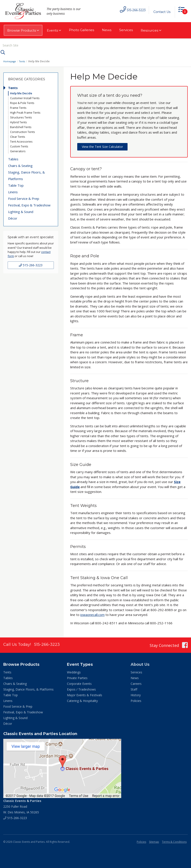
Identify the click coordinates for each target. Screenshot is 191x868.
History (136, 694)
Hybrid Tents (18, 121)
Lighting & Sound (21, 211)
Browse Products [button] (23, 30)
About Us (140, 664)
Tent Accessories (21, 141)
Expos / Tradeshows (81, 688)
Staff (134, 688)
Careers (136, 683)
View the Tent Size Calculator (102, 146)
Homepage (10, 60)
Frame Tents (18, 107)
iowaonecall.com (92, 614)
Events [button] (54, 30)
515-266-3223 (31, 264)
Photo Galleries (81, 30)
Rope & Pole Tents (22, 102)
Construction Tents (23, 131)
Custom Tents (19, 145)
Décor (13, 217)
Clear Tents (18, 136)
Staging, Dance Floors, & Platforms (26, 175)
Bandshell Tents (21, 126)
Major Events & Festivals (85, 694)
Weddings (74, 671)
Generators (18, 150)
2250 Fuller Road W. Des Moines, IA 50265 (22, 806)
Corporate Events (79, 683)
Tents (24, 60)
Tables (13, 158)
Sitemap (154, 841)
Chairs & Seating (20, 165)
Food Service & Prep (24, 198)
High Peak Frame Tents (25, 112)
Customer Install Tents (25, 97)
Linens (13, 191)
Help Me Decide (21, 92)
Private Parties (77, 677)
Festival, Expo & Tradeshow (29, 204)
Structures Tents (21, 116)
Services (126, 30)
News (107, 30)
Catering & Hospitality (82, 700)
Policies (136, 700)
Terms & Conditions (174, 841)
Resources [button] (151, 30)
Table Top (16, 184)
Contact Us (160, 12)
